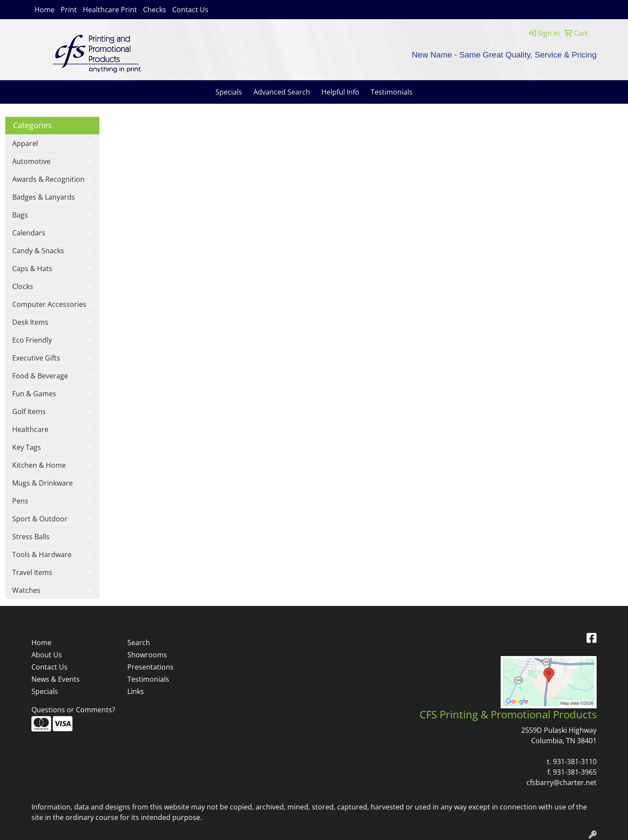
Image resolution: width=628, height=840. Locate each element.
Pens (20, 501)
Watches (26, 590)
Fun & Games (34, 394)
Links (136, 691)
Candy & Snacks (38, 251)
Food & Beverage (40, 376)
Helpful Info (340, 92)
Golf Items (29, 411)
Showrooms (147, 655)
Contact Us (190, 10)
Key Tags (27, 447)
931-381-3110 (575, 762)
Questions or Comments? (73, 710)
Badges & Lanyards (44, 197)
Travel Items (32, 572)
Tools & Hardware (42, 554)
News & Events (56, 679)
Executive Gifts (36, 358)
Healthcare (30, 429)
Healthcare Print (110, 10)
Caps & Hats (32, 269)
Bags (20, 215)
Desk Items (30, 322)
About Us (47, 655)
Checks (155, 10)
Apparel (25, 143)
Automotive (31, 161)
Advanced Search (282, 92)
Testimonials (392, 92)
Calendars (29, 233)
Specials (229, 92)
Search (139, 643)
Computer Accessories (49, 304)
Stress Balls (31, 537)
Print (69, 10)
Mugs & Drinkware (43, 483)
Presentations (150, 667)
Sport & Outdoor (40, 519)
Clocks (23, 286)
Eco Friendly (32, 340)
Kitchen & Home (39, 465)
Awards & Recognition (48, 179)
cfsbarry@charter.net (561, 782)
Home (44, 10)
